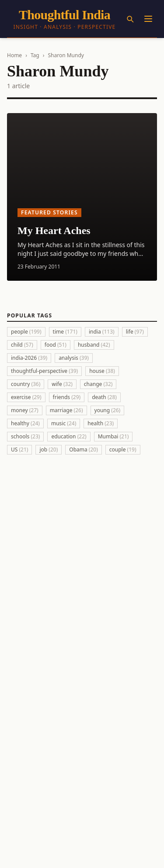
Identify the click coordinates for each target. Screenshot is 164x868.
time (65, 332)
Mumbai (113, 436)
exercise (26, 397)
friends (67, 397)
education (69, 436)
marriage (66, 410)
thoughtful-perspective (44, 371)
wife (62, 384)
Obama (84, 449)
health (101, 423)
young (108, 410)
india (102, 332)
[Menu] (148, 19)
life (135, 332)
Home (14, 55)
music (64, 423)
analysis (74, 358)
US (19, 449)
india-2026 (29, 358)
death (104, 397)
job (49, 449)
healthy (25, 423)
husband (94, 345)
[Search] (130, 19)
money (25, 410)
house (102, 371)
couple (123, 449)
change (98, 384)
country (26, 384)
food (56, 345)
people (26, 332)
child (22, 345)
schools (25, 436)
